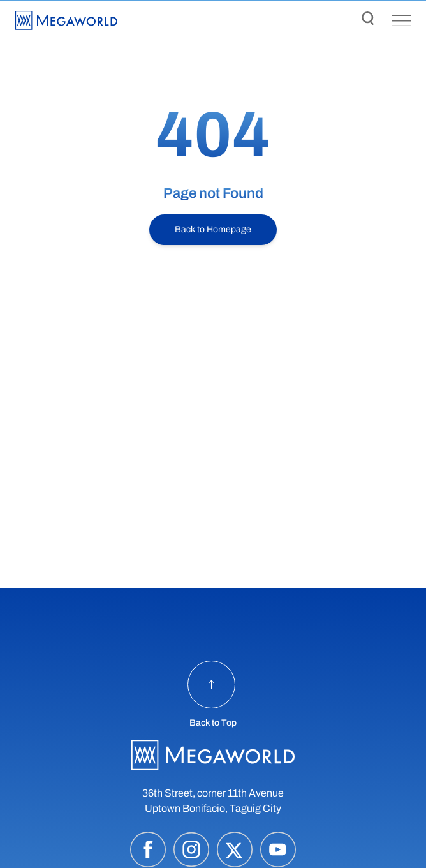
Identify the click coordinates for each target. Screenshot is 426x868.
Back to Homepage (213, 229)
